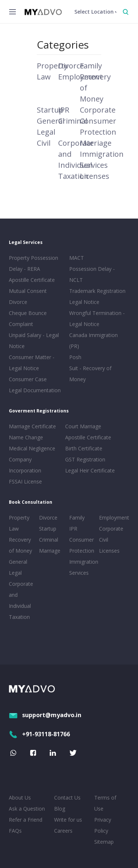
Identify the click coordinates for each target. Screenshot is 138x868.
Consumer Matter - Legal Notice (32, 363)
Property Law (19, 523)
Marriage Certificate (32, 426)
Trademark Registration (97, 291)
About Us (20, 798)
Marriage (96, 143)
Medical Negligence (32, 448)
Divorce (71, 66)
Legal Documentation (35, 390)
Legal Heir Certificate (90, 470)
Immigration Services (83, 567)
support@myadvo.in (45, 715)
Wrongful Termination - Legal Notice (97, 318)
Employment (113, 518)
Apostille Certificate (32, 280)
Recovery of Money (20, 545)
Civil (44, 143)
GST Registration (85, 459)
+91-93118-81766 (39, 734)
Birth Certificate (84, 448)
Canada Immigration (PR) (93, 341)
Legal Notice (84, 302)
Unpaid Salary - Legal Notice (34, 341)
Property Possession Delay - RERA (33, 263)
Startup (50, 110)
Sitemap (104, 842)
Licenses (95, 176)
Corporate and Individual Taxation (21, 600)
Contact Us (67, 798)
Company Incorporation (25, 465)
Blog (60, 809)
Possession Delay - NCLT (92, 274)
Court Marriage (83, 426)
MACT (77, 258)
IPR (64, 110)
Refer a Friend (26, 820)
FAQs (15, 831)
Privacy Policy (103, 825)
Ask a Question (27, 809)
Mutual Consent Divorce (28, 296)
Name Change (26, 437)
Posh (75, 357)
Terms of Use (105, 803)
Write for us (68, 820)
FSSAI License (25, 481)
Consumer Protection (82, 545)
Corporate (98, 110)
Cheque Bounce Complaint (28, 318)
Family (91, 66)
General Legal (18, 567)
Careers (63, 831)
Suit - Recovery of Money (90, 374)
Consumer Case (28, 379)
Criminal (73, 121)
